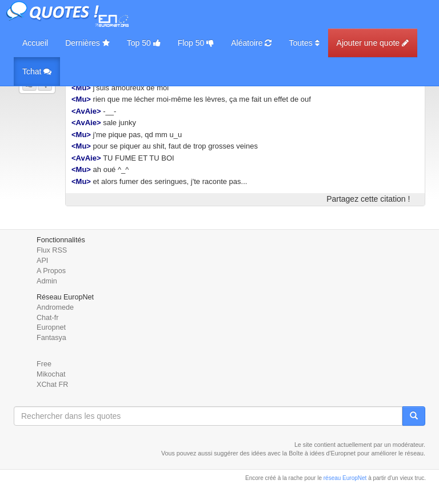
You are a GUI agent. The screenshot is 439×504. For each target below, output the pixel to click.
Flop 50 (196, 43)
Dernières (87, 43)
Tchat (37, 71)
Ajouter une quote (373, 43)
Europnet (51, 327)
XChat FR (52, 385)
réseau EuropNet (345, 478)
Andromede (55, 307)
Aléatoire (251, 43)
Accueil (35, 43)
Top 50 (144, 43)
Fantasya (51, 338)
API (42, 261)
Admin (47, 281)
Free (44, 364)
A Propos (51, 271)
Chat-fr (48, 318)
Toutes (304, 43)
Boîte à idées (306, 453)
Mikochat (51, 374)
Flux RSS (52, 250)
